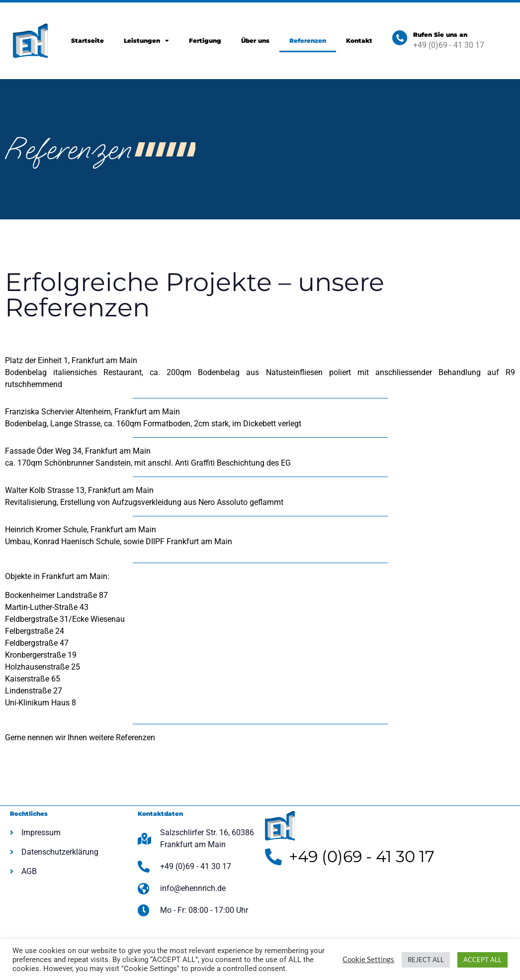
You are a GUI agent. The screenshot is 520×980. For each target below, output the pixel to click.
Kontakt (359, 41)
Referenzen (308, 41)
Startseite (87, 41)
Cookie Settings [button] (368, 959)
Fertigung (205, 41)
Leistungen (146, 41)
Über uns (255, 41)
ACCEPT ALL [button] (482, 960)
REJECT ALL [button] (426, 960)
